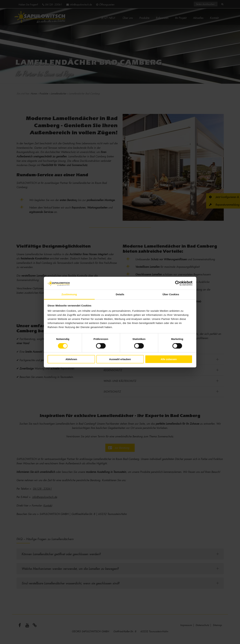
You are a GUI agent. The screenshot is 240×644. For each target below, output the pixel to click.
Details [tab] (120, 294)
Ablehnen (71, 359)
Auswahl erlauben (120, 359)
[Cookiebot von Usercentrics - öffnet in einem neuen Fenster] (178, 283)
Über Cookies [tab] (171, 294)
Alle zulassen (169, 359)
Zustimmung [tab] (69, 294)
